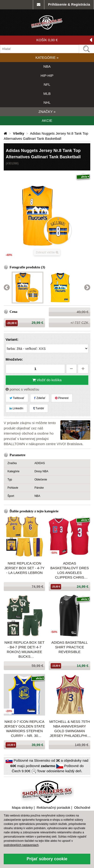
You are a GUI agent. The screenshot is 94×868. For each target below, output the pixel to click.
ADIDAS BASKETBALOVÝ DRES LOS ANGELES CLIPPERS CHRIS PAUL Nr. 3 (70, 571)
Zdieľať (40, 398)
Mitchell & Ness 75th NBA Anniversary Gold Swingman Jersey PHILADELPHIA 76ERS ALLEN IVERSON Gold (70, 729)
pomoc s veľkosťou (22, 389)
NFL (47, 84)
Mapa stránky (22, 807)
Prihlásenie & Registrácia (69, 4)
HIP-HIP (47, 76)
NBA (47, 66)
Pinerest (62, 398)
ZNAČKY (47, 112)
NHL (47, 102)
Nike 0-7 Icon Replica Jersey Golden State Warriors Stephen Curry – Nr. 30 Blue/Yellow (24, 729)
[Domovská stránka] (6, 133)
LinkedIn (16, 408)
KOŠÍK (64, 40)
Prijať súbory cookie (47, 859)
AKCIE (47, 120)
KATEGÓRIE (47, 57)
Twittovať (17, 398)
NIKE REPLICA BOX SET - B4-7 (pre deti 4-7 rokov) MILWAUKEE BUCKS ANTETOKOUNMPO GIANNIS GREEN (24, 650)
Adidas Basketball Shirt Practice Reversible (70, 647)
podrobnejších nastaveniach (21, 845)
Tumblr (39, 408)
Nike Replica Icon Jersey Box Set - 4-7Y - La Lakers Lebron (24, 568)
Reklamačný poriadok (53, 807)
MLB (47, 94)
